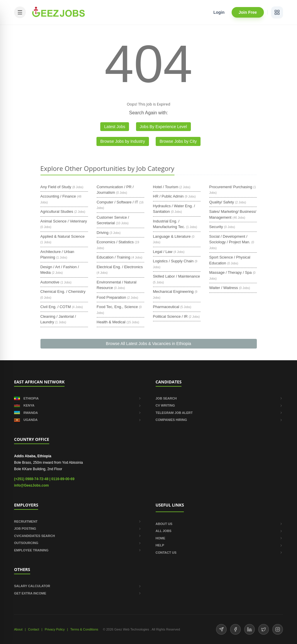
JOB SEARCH (219, 398)
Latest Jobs (115, 127)
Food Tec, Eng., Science (117, 307)
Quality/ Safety (222, 202)
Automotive (50, 282)
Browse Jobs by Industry (123, 141)
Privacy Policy (55, 629)
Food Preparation (111, 297)
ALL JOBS (219, 531)
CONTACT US (219, 553)
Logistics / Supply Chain (173, 261)
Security (216, 227)
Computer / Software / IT (117, 202)
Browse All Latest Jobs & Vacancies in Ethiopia (148, 344)
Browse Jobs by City (178, 141)
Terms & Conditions (84, 629)
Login (219, 12)
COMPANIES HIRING (219, 420)
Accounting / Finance (58, 196)
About (18, 629)
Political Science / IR (170, 316)
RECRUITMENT (78, 521)
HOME (219, 538)
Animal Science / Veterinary (64, 221)
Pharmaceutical (166, 307)
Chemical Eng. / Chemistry (63, 292)
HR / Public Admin (168, 196)
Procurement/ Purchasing (231, 187)
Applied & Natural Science (63, 236)
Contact (34, 629)
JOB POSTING (78, 529)
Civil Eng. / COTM (56, 307)
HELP (219, 545)
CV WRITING (219, 405)
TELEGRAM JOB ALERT (219, 413)
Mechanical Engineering (173, 292)
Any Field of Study (56, 187)
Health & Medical (111, 322)
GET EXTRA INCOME (78, 593)
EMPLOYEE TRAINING (78, 550)
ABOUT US (219, 524)
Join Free (248, 12)
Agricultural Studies (57, 211)
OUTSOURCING (78, 543)
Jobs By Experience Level (163, 127)
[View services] (277, 12)
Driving (103, 233)
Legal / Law (163, 252)
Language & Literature (172, 236)
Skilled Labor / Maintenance (176, 276)
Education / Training (114, 257)
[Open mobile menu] (20, 12)
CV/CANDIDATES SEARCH (78, 536)
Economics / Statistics (115, 242)
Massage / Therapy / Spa (231, 272)
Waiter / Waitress (224, 288)
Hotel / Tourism (166, 187)
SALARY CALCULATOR (78, 586)
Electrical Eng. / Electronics (120, 267)
